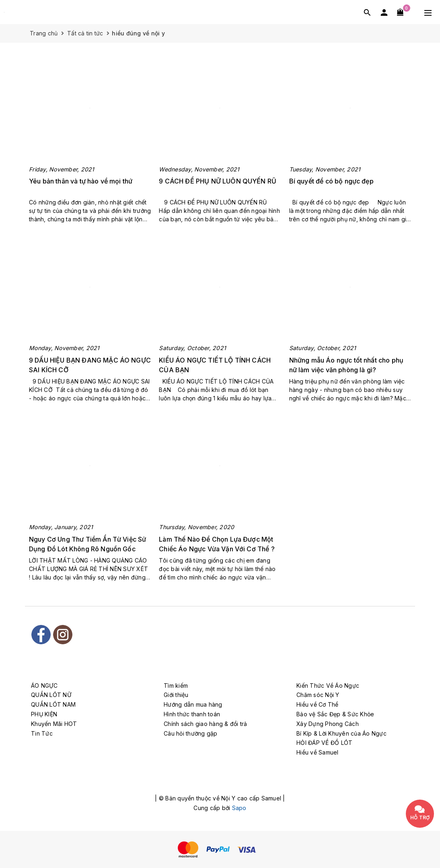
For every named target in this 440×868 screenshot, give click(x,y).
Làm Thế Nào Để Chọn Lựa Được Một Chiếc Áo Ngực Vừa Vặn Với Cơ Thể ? (217, 544)
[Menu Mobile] (428, 12)
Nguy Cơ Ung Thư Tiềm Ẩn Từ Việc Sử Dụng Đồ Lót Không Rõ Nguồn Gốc (87, 544)
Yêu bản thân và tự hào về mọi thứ (81, 181)
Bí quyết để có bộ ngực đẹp (331, 181)
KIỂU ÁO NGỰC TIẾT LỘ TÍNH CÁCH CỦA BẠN (215, 365)
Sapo (239, 808)
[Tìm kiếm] (367, 12)
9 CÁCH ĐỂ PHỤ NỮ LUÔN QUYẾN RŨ (218, 181)
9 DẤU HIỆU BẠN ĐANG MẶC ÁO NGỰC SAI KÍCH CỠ (90, 365)
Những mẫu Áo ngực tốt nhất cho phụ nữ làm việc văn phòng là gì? (346, 365)
